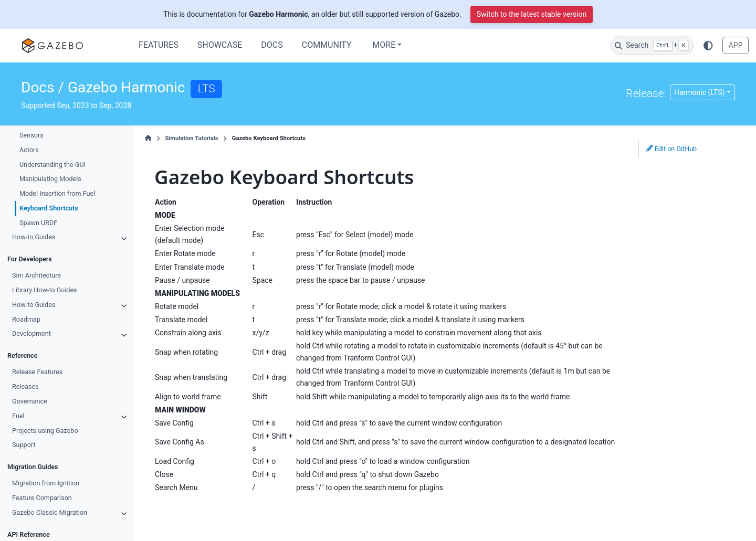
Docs (272, 45)
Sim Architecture (36, 275)
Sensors (31, 135)
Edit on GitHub (671, 149)
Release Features (37, 372)
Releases (25, 386)
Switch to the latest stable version (532, 14)
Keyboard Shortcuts (49, 208)
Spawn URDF (38, 223)
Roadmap (26, 319)
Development (31, 333)
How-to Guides (34, 237)
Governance (30, 401)
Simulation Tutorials (191, 138)
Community (327, 45)
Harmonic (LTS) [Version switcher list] (699, 92)
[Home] (148, 139)
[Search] (652, 45)
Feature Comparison (42, 498)
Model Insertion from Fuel (57, 193)
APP (736, 45)
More (384, 45)
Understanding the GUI (52, 165)
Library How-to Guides (45, 290)
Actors (29, 150)
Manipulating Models (50, 179)
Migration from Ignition (46, 483)
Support (24, 445)
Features (159, 45)
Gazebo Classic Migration (50, 512)
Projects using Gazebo (45, 431)
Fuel (18, 416)
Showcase (220, 45)
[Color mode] (708, 45)
